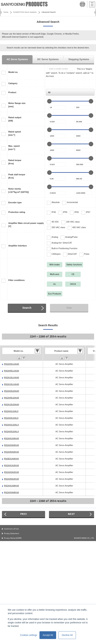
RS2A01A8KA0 (12, 486)
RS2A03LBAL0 (11, 432)
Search (27, 308)
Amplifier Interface (18, 246)
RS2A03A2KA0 (12, 472)
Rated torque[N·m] (15, 162)
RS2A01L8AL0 (11, 411)
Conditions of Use (11, 529)
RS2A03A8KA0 (12, 492)
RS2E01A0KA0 (11, 459)
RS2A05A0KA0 (12, 452)
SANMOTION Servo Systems (25, 12)
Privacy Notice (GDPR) (13, 538)
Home (6, 12)
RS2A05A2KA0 (12, 479)
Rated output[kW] (15, 119)
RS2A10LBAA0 (12, 405)
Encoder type (15, 202)
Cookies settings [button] (29, 635)
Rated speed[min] (15, 133)
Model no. (13, 72)
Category (13, 83)
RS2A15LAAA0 (12, 384)
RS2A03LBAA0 (12, 391)
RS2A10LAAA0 (12, 378)
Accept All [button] (48, 635)
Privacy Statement (12, 533)
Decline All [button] (67, 635)
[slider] (49, 101)
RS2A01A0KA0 (12, 438)
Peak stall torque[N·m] (17, 176)
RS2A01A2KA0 (12, 465)
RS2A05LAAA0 (12, 371)
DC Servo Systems (48, 59)
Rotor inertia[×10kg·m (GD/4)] (18, 190)
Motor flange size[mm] (17, 105)
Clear (69, 308)
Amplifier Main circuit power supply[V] (26, 225)
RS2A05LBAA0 (12, 398)
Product (12, 92)
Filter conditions (16, 280)
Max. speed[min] (14, 148)
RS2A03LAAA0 (12, 364)
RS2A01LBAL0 (11, 425)
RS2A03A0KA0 (12, 445)
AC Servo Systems (17, 59)
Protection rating (17, 212)
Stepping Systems (79, 59)
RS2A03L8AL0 (11, 418)
